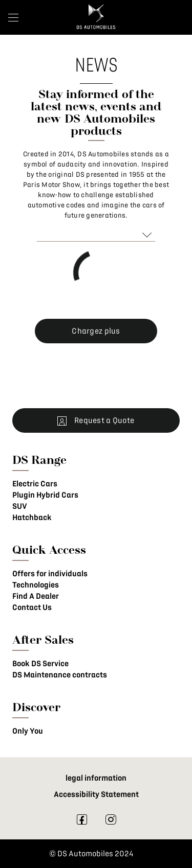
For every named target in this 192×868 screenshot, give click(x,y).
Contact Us (32, 607)
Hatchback (32, 518)
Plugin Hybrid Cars (45, 495)
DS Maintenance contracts (60, 675)
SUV (20, 506)
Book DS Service (40, 664)
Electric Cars (35, 484)
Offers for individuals (50, 574)
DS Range (39, 460)
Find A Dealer (36, 596)
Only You (28, 731)
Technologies (36, 585)
